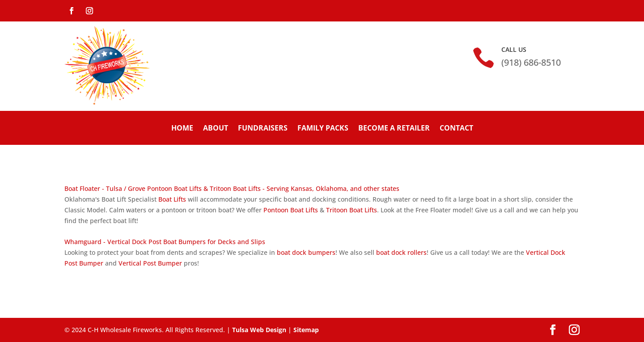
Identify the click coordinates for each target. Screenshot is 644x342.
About (216, 128)
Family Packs (323, 128)
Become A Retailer (394, 128)
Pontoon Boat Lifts (291, 210)
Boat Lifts (172, 199)
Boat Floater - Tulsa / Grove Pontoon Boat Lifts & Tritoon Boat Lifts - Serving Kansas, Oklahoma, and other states (232, 188)
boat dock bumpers (306, 252)
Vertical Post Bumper (150, 263)
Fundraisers (263, 128)
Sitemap (306, 330)
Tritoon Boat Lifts (352, 210)
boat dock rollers (401, 252)
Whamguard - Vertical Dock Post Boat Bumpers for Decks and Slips (165, 242)
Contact (456, 128)
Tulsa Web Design (259, 330)
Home (182, 128)
